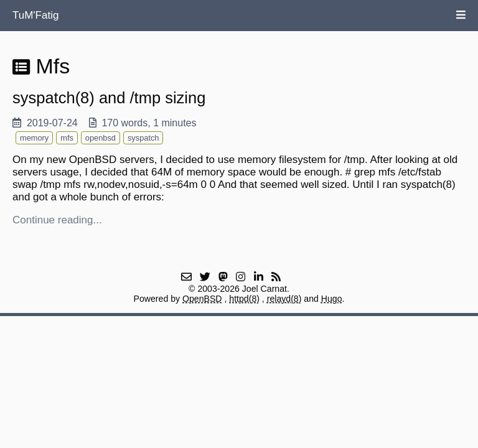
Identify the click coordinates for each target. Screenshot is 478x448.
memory (34, 138)
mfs (67, 138)
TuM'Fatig (35, 15)
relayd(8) (284, 299)
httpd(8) (244, 299)
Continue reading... (57, 220)
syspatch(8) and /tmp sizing (109, 98)
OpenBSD (202, 299)
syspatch (143, 138)
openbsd (101, 138)
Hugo (332, 299)
